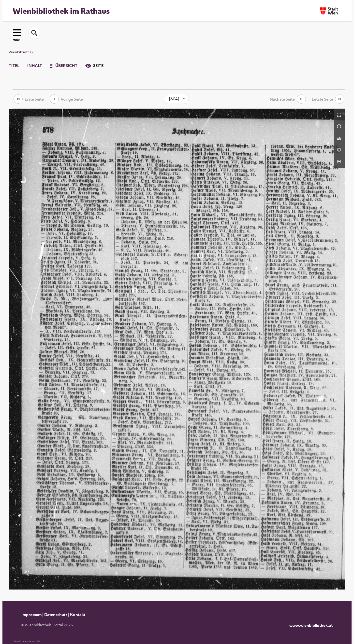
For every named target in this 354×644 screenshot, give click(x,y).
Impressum (31, 615)
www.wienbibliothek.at (311, 625)
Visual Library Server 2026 (27, 641)
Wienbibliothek (21, 52)
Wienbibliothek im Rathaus (61, 11)
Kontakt (78, 615)
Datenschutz (56, 615)
